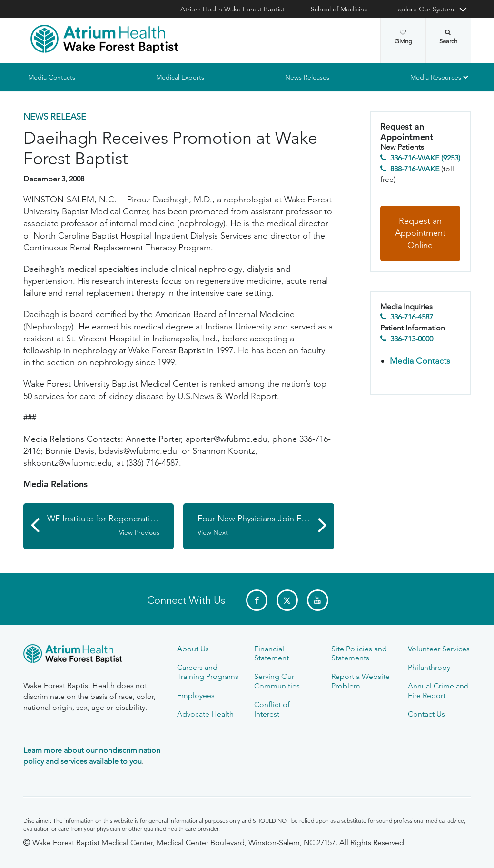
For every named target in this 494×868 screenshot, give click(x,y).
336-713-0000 (412, 339)
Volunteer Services (439, 649)
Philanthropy (429, 667)
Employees (196, 695)
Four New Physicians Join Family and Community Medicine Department (266, 525)
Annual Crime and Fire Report (438, 690)
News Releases (307, 77)
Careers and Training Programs (208, 672)
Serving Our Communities (277, 681)
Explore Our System (424, 9)
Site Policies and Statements (359, 653)
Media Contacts (52, 77)
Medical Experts (180, 77)
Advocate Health (205, 714)
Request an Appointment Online (420, 233)
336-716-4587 (412, 317)
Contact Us (426, 714)
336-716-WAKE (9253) (425, 158)
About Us (193, 649)
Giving (403, 37)
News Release (55, 117)
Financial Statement (272, 653)
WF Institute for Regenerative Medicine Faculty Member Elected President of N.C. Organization (110, 525)
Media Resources (436, 77)
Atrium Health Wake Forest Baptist (232, 9)
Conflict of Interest (272, 709)
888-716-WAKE (415, 169)
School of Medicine (339, 9)
